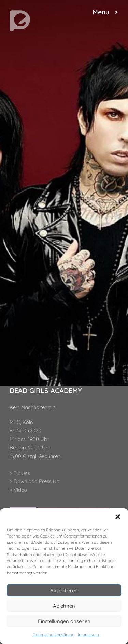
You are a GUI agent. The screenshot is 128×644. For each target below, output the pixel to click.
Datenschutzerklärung (54, 635)
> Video (18, 490)
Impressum (88, 635)
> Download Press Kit (34, 481)
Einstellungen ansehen (64, 621)
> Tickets (20, 473)
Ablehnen (64, 606)
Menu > (105, 12)
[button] (118, 517)
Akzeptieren (64, 590)
